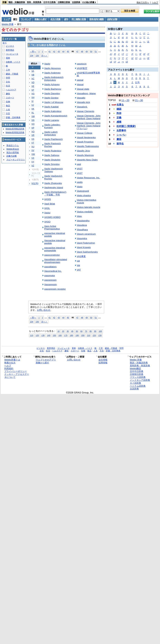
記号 (137, 82)
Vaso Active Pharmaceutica (52, 228)
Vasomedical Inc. (53, 271)
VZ (33, 166)
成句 (66, 19)
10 (59, 331)
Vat (78, 265)
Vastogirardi (83, 191)
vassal (80, 80)
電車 (8, 58)
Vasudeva (82, 225)
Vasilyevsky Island (54, 187)
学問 (8, 78)
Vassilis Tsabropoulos (88, 146)
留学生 (120, 144)
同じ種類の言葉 (79, 19)
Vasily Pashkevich (53, 139)
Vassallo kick (83, 102)
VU (33, 147)
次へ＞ (44, 55)
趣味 (8, 94)
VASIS (47, 199)
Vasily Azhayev (52, 84)
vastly (80, 182)
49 (87, 51)
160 (60, 335)
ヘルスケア (11, 90)
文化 (8, 82)
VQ (33, 132)
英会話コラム (13, 145)
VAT (79, 270)
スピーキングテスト (16, 160)
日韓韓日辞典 (64, 2)
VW (33, 154)
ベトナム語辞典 (138, 386)
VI (32, 101)
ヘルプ (155, 2)
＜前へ (33, 51)
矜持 (119, 113)
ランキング (26, 19)
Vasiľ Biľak (50, 204)
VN (33, 120)
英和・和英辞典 (34, 2)
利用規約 (9, 369)
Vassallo (81, 98)
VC (33, 79)
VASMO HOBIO (52, 217)
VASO (47, 222)
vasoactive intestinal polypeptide (54, 249)
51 (96, 51)
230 (100, 335)
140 (49, 335)
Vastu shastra (84, 195)
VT (33, 143)
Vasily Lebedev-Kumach (52, 126)
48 (82, 51)
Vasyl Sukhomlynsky (87, 252)
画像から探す (41, 19)
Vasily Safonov (52, 155)
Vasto (80, 187)
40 (72, 331)
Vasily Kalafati (51, 107)
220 (94, 335)
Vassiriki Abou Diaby (87, 160)
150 (54, 335)
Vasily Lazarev (52, 120)
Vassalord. (82, 107)
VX (33, 158)
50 (91, 51)
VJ (33, 105)
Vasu (79, 216)
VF (33, 90)
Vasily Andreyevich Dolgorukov (54, 79)
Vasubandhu (83, 221)
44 (63, 51)
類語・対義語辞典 (17, 2)
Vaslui (47, 213)
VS (33, 139)
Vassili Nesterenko (86, 137)
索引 (15, 19)
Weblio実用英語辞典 (15, 133)
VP (33, 128)
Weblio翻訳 (135, 369)
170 (66, 335)
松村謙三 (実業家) (126, 126)
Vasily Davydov (52, 93)
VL (33, 113)
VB (33, 75)
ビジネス (10, 46)
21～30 (139, 100)
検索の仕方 (10, 363)
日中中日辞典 (49, 2)
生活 (8, 86)
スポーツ (10, 98)
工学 (8, 70)
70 (86, 331)
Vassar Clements (85, 111)
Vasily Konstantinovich (56, 116)
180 (71, 335)
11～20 (125, 100)
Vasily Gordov (51, 98)
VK (33, 109)
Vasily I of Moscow (54, 102)
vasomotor (50, 275)
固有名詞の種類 (96, 19)
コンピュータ (12, 54)
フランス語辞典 (138, 377)
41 (50, 51)
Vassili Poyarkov (85, 142)
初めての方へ (143, 2)
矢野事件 (121, 130)
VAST (80, 169)
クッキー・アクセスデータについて (17, 376)
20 (63, 331)
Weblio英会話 (13, 149)
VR (33, 135)
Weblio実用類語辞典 (15, 129)
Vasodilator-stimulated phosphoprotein (56, 261)
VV (33, 150)
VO (33, 124)
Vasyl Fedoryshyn (86, 243)
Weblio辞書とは (12, 360)
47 (77, 51)
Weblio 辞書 (8, 24)
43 (59, 51)
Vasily (47, 64)
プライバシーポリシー (16, 371)
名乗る (120, 105)
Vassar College (84, 133)
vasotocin (82, 64)
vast (79, 164)
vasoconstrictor (52, 255)
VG (33, 94)
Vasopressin (50, 284)
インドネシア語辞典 (140, 380)
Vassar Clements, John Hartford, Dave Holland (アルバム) (89, 126)
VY (33, 162)
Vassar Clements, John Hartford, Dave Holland (89, 117)
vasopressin (50, 280)
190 (77, 335)
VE (33, 86)
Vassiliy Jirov (83, 151)
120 (37, 335)
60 (81, 331)
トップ (6, 19)
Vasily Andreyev (52, 73)
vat (78, 261)
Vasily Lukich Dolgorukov (51, 133)
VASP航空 (82, 68)
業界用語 (10, 50)
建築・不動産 (12, 74)
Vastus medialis (85, 212)
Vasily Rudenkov (53, 151)
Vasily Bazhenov (53, 89)
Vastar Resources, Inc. (88, 178)
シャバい (121, 135)
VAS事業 (81, 256)
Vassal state (83, 89)
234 (31, 55)
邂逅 (119, 139)
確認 (119, 109)
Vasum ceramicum (86, 234)
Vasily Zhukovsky (53, 183)
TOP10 (112, 100)
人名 (8, 110)
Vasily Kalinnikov (53, 111)
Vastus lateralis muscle (89, 207)
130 (43, 335)
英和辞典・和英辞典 (140, 366)
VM (33, 116)
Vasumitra (82, 238)
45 (68, 51)
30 (68, 331)
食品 (8, 106)
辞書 (4, 2)
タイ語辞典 (135, 383)
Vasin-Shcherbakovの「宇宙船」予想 (55, 193)
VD (33, 82)
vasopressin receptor (55, 289)
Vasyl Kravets (84, 247)
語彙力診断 (12, 156)
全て (5, 43)
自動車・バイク (13, 62)
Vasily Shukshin (52, 160)
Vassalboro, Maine (86, 93)
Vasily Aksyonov (52, 68)
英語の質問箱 (13, 153)
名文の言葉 (55, 19)
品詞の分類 (112, 19)
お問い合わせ (44, 310)
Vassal (80, 84)
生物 (8, 102)
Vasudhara (82, 230)
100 (100, 331)
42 (54, 51)
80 (91, 331)
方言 (8, 114)
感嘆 (119, 122)
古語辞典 (76, 2)
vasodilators (50, 267)
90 (95, 331)
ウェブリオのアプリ (46, 360)
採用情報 (103, 363)
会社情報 (103, 360)
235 (37, 55)
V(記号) (35, 183)
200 (83, 335)
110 (31, 335)
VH (33, 97)
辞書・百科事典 (13, 118)
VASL (47, 208)
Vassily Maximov (85, 155)
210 (89, 335)
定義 (119, 118)
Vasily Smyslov (52, 164)
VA (33, 71)
